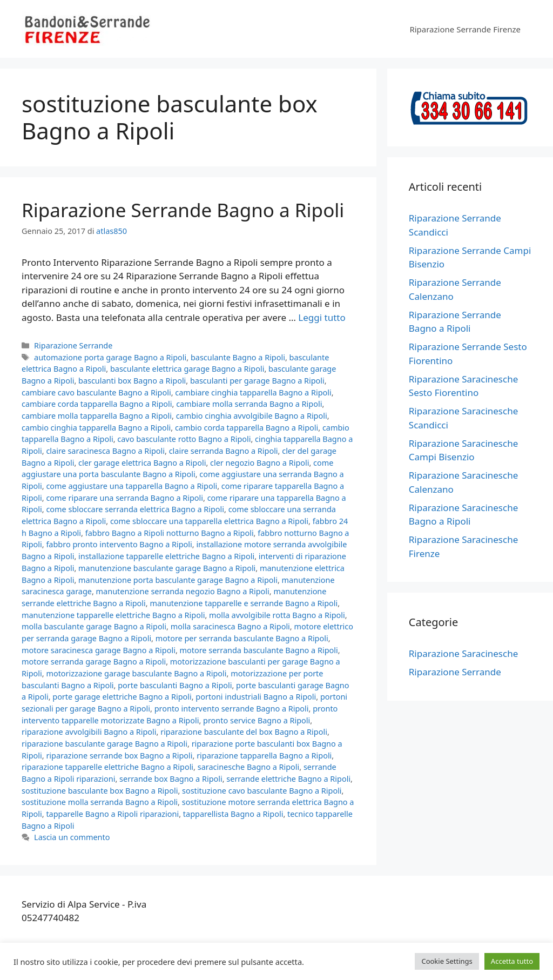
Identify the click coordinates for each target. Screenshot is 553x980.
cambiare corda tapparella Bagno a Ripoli (97, 404)
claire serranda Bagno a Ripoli (224, 451)
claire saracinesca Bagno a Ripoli (105, 451)
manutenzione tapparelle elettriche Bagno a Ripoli (113, 615)
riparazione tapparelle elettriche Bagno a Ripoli (107, 767)
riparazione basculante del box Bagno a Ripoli (244, 732)
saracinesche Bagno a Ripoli (249, 767)
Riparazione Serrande (73, 345)
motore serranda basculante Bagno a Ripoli (259, 650)
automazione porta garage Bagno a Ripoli (110, 357)
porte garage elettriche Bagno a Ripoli (122, 697)
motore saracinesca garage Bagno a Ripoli (99, 650)
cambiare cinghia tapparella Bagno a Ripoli (253, 392)
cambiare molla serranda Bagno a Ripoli (249, 404)
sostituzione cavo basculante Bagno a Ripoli (262, 791)
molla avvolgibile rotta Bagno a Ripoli (277, 615)
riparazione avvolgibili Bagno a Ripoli (89, 732)
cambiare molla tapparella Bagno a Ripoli (97, 416)
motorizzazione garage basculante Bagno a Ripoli (136, 673)
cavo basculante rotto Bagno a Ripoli (184, 439)
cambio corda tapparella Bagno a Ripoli (247, 428)
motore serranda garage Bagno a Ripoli (94, 662)
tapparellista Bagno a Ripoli (233, 814)
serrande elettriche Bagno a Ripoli (288, 779)
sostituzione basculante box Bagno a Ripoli (100, 791)
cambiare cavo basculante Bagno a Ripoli (96, 392)
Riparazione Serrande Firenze (465, 29)
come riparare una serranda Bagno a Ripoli (124, 498)
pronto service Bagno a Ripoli (257, 720)
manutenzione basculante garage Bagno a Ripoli (167, 568)
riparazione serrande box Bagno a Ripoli (119, 756)
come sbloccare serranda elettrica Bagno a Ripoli (135, 509)
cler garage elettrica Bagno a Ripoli (142, 463)
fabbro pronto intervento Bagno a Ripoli (119, 544)
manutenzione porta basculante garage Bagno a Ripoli (178, 580)
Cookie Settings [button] (447, 961)
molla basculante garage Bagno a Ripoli (94, 626)
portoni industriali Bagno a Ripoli (256, 697)
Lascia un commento (72, 837)
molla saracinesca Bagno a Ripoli (230, 626)
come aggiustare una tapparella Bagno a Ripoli (131, 486)
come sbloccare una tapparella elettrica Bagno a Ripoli (209, 521)
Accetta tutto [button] (512, 961)
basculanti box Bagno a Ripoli (132, 381)
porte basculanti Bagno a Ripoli (175, 685)
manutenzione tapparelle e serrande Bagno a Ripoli (244, 603)
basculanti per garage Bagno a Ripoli (257, 381)
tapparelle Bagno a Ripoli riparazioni (112, 814)
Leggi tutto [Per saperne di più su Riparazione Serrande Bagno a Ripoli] (322, 317)
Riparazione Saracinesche (463, 653)
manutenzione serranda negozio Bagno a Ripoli (183, 591)
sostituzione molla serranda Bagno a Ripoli (100, 802)
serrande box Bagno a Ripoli (171, 779)
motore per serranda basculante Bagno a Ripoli (242, 638)
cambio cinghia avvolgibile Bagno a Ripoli (252, 416)
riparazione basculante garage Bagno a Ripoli (104, 744)
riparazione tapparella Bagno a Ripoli (264, 756)
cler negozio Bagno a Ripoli (259, 463)
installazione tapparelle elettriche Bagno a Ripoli (166, 556)
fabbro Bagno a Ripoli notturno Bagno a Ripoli (170, 533)
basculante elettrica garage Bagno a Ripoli (187, 369)
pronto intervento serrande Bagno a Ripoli (232, 709)
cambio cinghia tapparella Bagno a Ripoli (96, 428)
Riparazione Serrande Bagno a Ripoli (183, 210)
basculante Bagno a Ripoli (238, 357)
